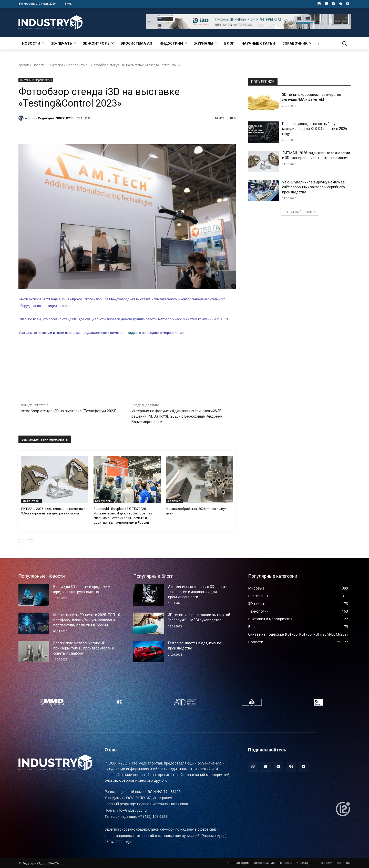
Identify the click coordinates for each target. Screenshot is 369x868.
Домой (24, 65)
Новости (39, 65)
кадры (133, 333)
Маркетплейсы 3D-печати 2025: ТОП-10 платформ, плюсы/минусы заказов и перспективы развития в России (87, 620)
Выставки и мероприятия (68, 65)
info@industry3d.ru (132, 810)
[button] (344, 43)
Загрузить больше (299, 212)
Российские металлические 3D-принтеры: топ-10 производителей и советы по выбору (84, 648)
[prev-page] (22, 543)
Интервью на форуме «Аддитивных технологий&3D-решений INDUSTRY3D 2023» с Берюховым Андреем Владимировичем (177, 416)
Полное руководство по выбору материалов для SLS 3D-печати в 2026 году (315, 129)
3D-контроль (32, 501)
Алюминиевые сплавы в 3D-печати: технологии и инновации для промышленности (198, 592)
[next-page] (30, 543)
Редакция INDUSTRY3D (56, 118)
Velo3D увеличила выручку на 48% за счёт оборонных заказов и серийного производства (314, 187)
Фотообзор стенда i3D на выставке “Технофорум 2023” (67, 411)
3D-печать (175, 501)
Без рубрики (104, 501)
